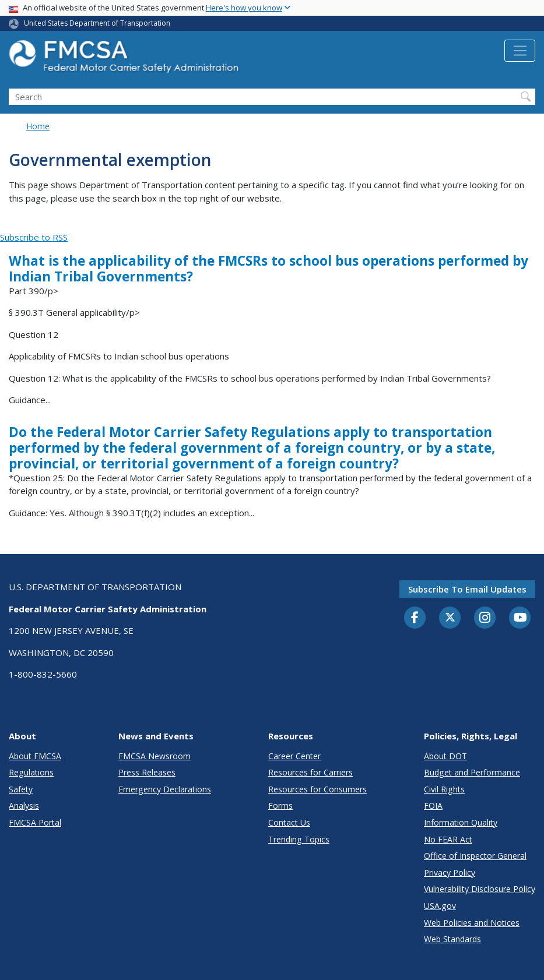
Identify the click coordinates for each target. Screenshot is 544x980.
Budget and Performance (472, 772)
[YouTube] (520, 618)
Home (38, 126)
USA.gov (440, 906)
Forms (280, 805)
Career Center (294, 756)
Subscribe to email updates (467, 589)
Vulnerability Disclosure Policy (480, 889)
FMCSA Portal (35, 822)
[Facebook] (415, 618)
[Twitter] (450, 618)
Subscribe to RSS (34, 237)
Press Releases (147, 772)
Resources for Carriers (310, 772)
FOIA (433, 805)
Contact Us (289, 822)
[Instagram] (485, 619)
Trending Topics (299, 839)
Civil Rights (444, 789)
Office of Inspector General (475, 856)
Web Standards (452, 939)
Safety (21, 789)
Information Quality (461, 822)
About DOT (445, 756)
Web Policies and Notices (472, 923)
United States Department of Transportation (97, 23)
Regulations (31, 772)
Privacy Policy (450, 873)
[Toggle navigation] (520, 51)
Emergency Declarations (165, 789)
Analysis (24, 805)
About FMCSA (35, 756)
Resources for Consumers (317, 789)
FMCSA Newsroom (155, 756)
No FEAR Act (448, 839)
